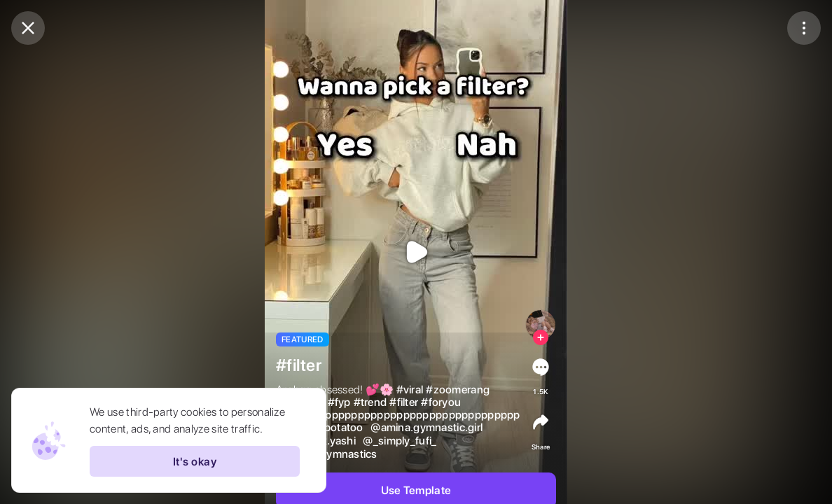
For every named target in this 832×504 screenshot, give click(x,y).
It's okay (195, 461)
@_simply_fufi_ (400, 441)
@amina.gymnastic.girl (427, 428)
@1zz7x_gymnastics (327, 454)
